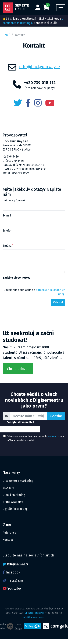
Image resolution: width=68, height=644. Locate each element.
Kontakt (8, 540)
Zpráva (8, 246)
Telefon (7, 231)
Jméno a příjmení (15, 200)
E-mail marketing (14, 495)
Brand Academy (13, 502)
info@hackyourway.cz (40, 67)
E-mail (8, 215)
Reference (9, 533)
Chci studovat (18, 369)
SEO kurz (8, 488)
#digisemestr (18, 564)
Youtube (14, 588)
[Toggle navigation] (61, 8)
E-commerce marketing (18, 481)
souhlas (52, 436)
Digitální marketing (15, 509)
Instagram (15, 580)
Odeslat (56, 416)
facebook (13, 572)
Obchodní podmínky (34, 613)
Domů (6, 35)
